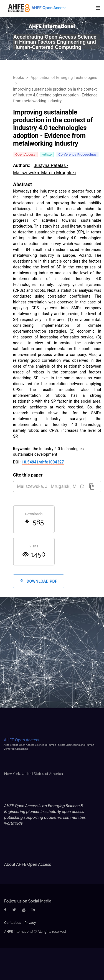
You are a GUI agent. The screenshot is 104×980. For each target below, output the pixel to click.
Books (19, 78)
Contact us (13, 923)
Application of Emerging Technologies (64, 78)
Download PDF (39, 581)
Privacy (30, 923)
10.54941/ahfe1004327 (43, 462)
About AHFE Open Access (28, 864)
